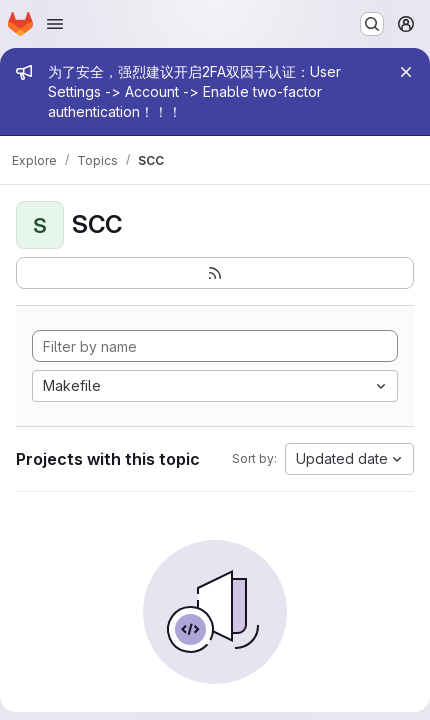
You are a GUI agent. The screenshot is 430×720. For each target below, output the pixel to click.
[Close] (406, 72)
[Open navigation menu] (55, 24)
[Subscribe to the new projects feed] (215, 273)
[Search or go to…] (372, 24)
